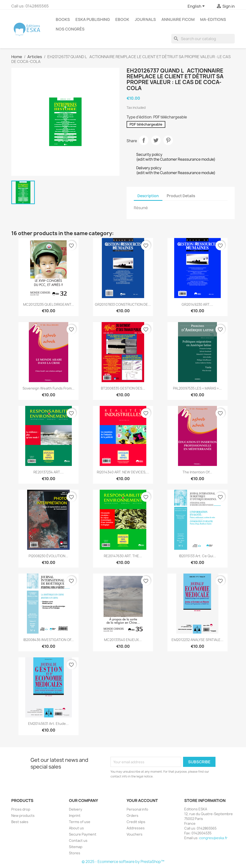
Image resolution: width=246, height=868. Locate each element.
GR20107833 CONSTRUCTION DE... (123, 304)
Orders (132, 816)
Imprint (75, 816)
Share (144, 140)
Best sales (20, 822)
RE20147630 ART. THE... (123, 556)
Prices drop (21, 809)
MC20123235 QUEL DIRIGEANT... (49, 304)
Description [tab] (148, 196)
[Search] (203, 39)
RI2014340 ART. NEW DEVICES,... (123, 472)
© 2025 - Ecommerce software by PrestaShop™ (123, 862)
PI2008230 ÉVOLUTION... (48, 556)
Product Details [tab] (181, 196)
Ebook (122, 19)
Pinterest (168, 140)
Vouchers (135, 834)
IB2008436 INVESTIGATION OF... (49, 640)
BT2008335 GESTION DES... (123, 388)
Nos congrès (70, 29)
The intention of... (197, 472)
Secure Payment (83, 834)
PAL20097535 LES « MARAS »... (197, 388)
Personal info (137, 809)
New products (23, 816)
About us (76, 828)
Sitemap (76, 847)
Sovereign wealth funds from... (49, 388)
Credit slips (136, 822)
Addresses (136, 828)
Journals (145, 19)
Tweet (156, 140)
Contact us (78, 840)
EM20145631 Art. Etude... (48, 724)
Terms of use (80, 822)
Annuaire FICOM (178, 19)
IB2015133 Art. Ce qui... (197, 556)
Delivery (76, 809)
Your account (142, 801)
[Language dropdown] (197, 6)
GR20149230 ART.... (197, 304)
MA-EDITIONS (213, 19)
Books (63, 19)
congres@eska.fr (213, 838)
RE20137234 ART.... (49, 472)
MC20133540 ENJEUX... (123, 640)
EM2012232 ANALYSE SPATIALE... (197, 640)
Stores (75, 853)
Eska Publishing (93, 19)
